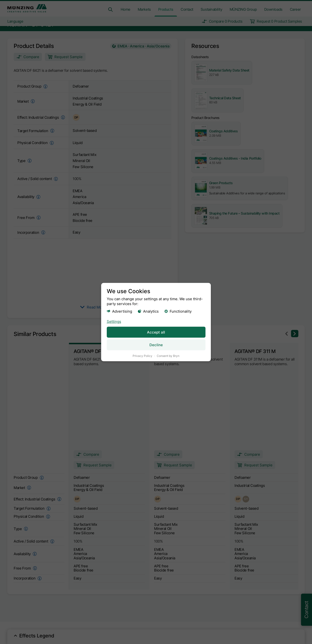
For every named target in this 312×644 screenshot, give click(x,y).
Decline (156, 345)
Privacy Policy (142, 356)
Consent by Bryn (168, 356)
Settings (114, 321)
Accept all (156, 332)
